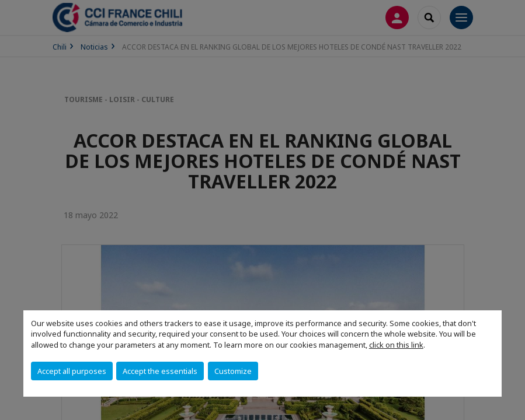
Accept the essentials (160, 371)
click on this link (396, 345)
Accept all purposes (72, 371)
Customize (233, 371)
